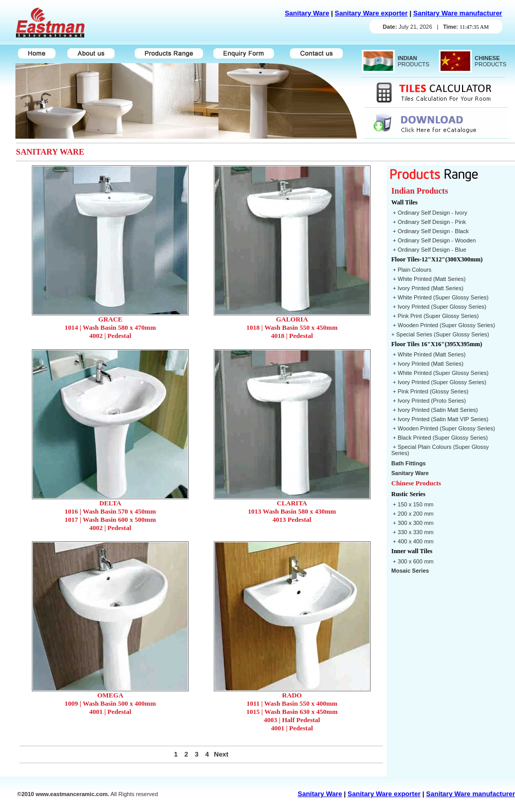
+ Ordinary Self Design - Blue (429, 250)
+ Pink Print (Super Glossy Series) (435, 316)
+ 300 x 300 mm (412, 523)
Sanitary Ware (307, 13)
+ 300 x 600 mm (412, 561)
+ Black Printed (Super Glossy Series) (439, 438)
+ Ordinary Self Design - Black (430, 231)
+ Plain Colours (411, 270)
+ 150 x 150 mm (412, 504)
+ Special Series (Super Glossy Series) (440, 334)
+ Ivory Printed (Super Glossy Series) (439, 307)
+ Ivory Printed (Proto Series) (428, 401)
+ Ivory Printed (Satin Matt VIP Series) (440, 419)
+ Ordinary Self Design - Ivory (429, 213)
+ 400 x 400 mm (412, 541)
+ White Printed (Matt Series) (428, 279)
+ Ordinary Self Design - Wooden (434, 240)
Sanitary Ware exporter (371, 13)
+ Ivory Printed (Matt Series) (427, 288)
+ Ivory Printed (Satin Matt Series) (434, 410)
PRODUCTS (412, 61)
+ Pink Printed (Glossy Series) (430, 391)
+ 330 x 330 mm (412, 532)
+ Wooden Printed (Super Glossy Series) (443, 325)
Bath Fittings (408, 463)
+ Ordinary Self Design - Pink (428, 222)
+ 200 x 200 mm (412, 514)
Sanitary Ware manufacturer (458, 13)
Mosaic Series (410, 571)
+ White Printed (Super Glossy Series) (440, 297)
